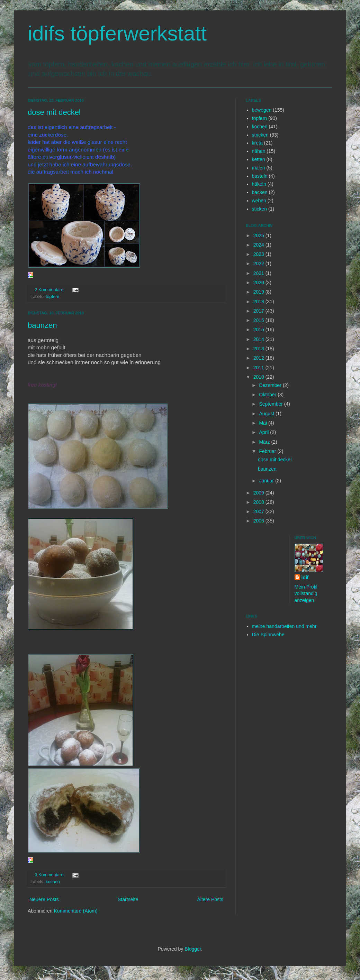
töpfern (52, 297)
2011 (259, 368)
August (267, 414)
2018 (259, 302)
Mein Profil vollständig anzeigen (306, 594)
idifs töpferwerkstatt (117, 33)
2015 (259, 330)
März (265, 442)
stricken (260, 135)
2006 (259, 521)
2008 (259, 502)
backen (260, 192)
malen (259, 168)
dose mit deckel (54, 112)
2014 (259, 339)
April (264, 432)
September (271, 404)
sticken (260, 209)
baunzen (42, 325)
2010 (259, 377)
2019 (259, 292)
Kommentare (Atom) (76, 911)
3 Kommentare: (51, 875)
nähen (259, 151)
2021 (259, 273)
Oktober (268, 395)
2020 (259, 283)
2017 (259, 311)
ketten (259, 159)
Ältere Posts (210, 899)
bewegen (262, 110)
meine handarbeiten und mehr (284, 626)
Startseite (128, 899)
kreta (257, 143)
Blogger (193, 949)
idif (305, 577)
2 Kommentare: (51, 290)
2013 (259, 349)
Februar (268, 451)
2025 (259, 235)
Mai (263, 423)
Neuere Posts (44, 899)
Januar (267, 481)
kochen (53, 882)
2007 (259, 511)
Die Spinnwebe (268, 635)
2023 (259, 254)
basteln (260, 176)
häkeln (259, 184)
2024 (259, 245)
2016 (259, 320)
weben (259, 201)
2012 (259, 358)
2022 (259, 264)
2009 (259, 493)
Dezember (271, 385)
